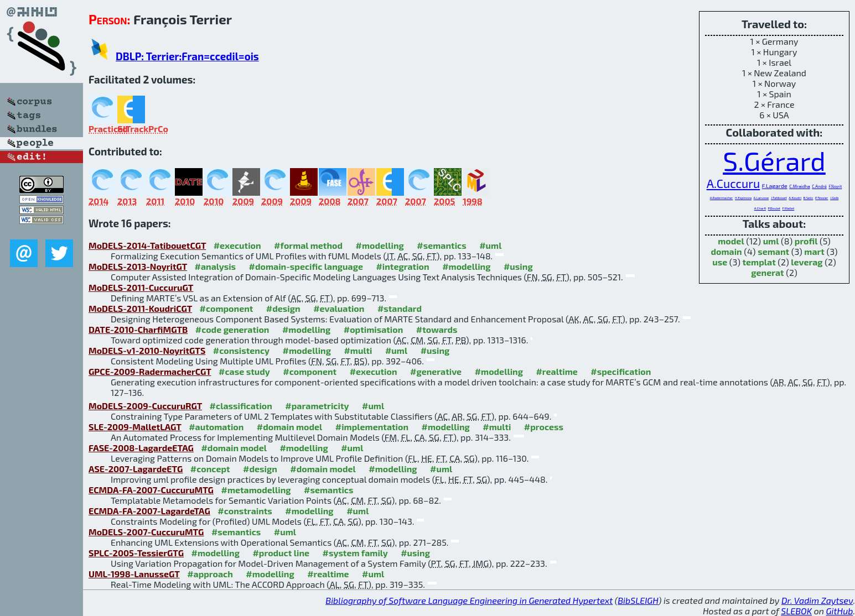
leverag (807, 262)
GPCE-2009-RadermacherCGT (150, 371)
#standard (400, 308)
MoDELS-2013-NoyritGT (138, 266)
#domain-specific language (306, 266)
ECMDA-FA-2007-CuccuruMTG (151, 490)
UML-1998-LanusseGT (134, 574)
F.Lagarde (775, 186)
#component (227, 308)
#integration (402, 266)
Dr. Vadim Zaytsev (817, 600)
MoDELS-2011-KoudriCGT (140, 308)
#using (518, 266)
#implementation (372, 427)
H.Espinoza (743, 198)
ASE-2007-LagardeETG (136, 469)
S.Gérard (774, 160)
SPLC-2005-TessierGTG (136, 553)
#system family (355, 553)
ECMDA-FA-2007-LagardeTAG (149, 511)
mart (814, 251)
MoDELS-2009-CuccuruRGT (145, 406)
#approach (210, 574)
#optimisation (374, 329)
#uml (490, 245)
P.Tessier (822, 198)
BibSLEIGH (638, 600)
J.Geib (834, 198)
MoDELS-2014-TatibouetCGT (147, 245)
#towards (437, 329)
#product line (281, 553)
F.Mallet (789, 208)
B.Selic (809, 198)
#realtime (556, 371)
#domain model (289, 427)
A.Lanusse (761, 198)
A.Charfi (760, 208)
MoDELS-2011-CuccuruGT (141, 287)
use (720, 262)
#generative (436, 371)
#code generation (232, 329)
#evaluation (339, 308)
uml (771, 241)
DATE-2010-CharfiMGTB (138, 329)
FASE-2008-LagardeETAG (141, 448)
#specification (621, 371)
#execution (237, 245)
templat (759, 262)
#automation (216, 427)
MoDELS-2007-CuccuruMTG (146, 532)
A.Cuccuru (734, 183)
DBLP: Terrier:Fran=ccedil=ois (187, 56)
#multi (358, 350)
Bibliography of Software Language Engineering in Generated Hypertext (469, 600)
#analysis (216, 266)
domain (726, 251)
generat (767, 272)
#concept (210, 469)
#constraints (245, 511)
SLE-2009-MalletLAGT (135, 427)
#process (544, 427)
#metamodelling (256, 490)
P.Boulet (774, 208)
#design (283, 308)
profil (806, 241)
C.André (819, 186)
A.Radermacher (722, 198)
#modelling (379, 245)
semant (773, 251)
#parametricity (317, 406)
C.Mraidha (799, 186)
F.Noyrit (835, 186)
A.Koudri (795, 198)
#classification (241, 406)
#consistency (241, 350)
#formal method (308, 245)
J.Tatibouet (779, 198)
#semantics (441, 245)
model (731, 241)
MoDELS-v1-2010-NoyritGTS (147, 350)
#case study (244, 371)
